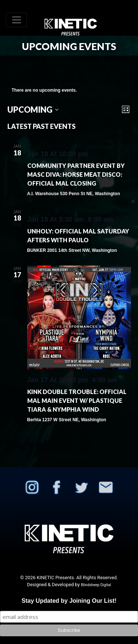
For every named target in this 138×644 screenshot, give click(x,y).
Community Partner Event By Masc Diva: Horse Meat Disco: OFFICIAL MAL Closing (76, 174)
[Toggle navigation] (16, 20)
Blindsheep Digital (96, 585)
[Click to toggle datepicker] (33, 110)
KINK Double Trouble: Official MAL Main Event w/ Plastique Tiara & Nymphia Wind (77, 400)
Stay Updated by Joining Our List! (69, 601)
